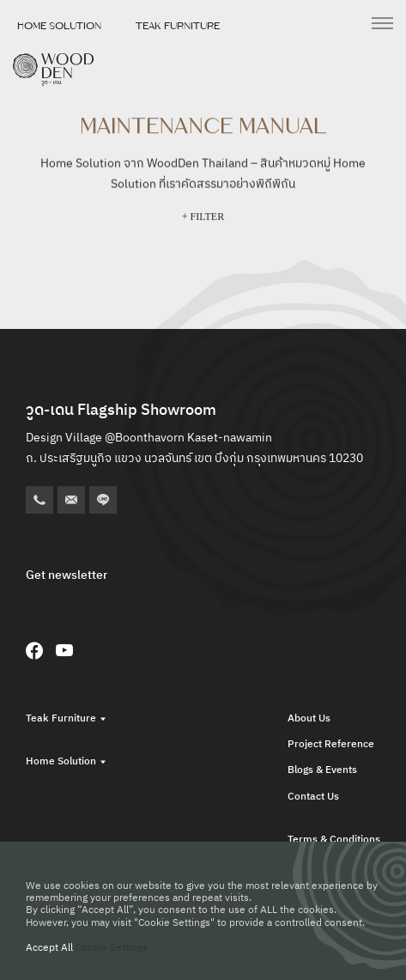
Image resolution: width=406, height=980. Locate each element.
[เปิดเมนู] (382, 23)
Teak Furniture (178, 26)
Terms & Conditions (334, 840)
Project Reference (331, 744)
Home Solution (59, 26)
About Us (309, 718)
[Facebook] (34, 650)
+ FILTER (203, 217)
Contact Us (313, 797)
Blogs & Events (322, 770)
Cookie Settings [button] (112, 948)
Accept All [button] (49, 948)
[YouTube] (64, 650)
